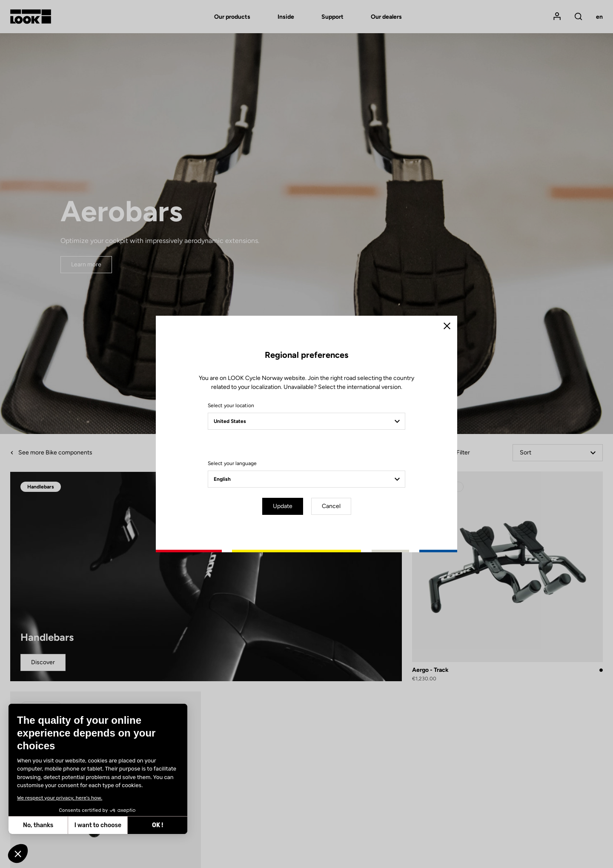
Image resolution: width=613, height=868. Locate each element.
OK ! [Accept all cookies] (158, 825)
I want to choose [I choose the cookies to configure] (98, 825)
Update (283, 506)
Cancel (331, 506)
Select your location (231, 405)
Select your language (232, 463)
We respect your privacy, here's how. (60, 798)
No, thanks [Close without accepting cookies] (38, 825)
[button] (18, 854)
